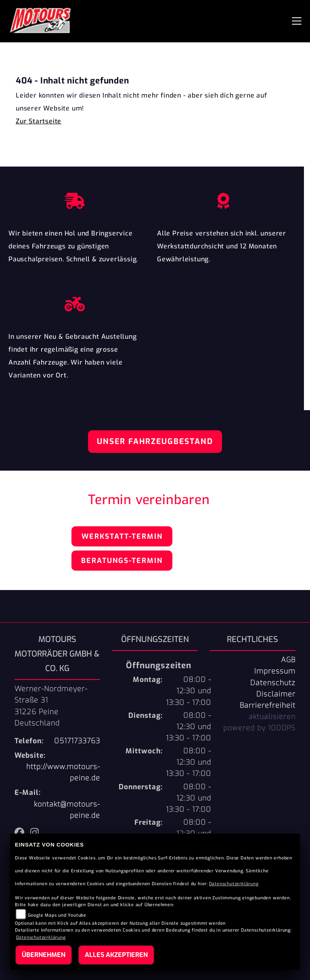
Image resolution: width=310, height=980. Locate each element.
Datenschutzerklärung (234, 884)
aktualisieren (272, 717)
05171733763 (77, 741)
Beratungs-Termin (122, 561)
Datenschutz (273, 683)
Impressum (275, 671)
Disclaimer (276, 694)
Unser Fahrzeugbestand (155, 441)
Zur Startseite (39, 121)
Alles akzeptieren (116, 955)
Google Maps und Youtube (57, 915)
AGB (288, 660)
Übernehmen (44, 955)
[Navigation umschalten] (297, 21)
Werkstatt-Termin (122, 536)
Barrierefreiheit (268, 705)
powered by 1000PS (259, 728)
